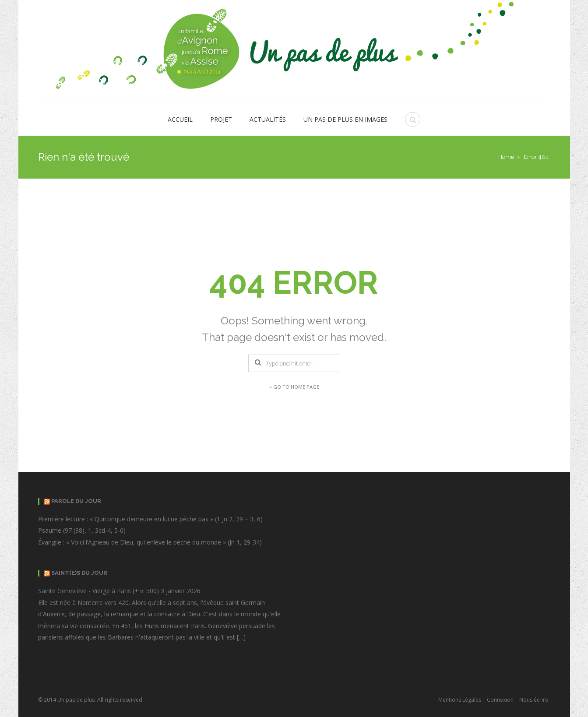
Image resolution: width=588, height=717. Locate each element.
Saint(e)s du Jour (79, 573)
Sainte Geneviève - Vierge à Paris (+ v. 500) (99, 591)
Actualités (268, 119)
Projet (221, 119)
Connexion (500, 700)
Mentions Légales (460, 700)
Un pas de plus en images (345, 119)
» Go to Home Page (294, 387)
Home (506, 157)
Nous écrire (534, 700)
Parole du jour (76, 501)
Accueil (180, 119)
